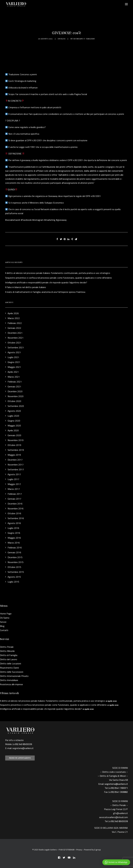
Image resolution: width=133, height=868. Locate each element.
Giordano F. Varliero (84, 39)
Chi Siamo (5, 618)
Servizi (3, 622)
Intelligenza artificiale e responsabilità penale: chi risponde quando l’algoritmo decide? (41, 709)
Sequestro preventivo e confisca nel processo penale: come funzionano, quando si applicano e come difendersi (53, 705)
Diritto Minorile (7, 651)
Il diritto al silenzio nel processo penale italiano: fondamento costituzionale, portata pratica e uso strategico (52, 701)
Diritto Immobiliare (9, 680)
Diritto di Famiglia (9, 655)
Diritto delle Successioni (12, 672)
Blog (63, 39)
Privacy (79, 850)
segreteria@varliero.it (23, 748)
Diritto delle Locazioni (11, 663)
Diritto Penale (7, 647)
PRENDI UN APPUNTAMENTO (20, 758)
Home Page (6, 614)
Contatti (4, 630)
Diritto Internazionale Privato (14, 676)
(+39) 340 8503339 (118, 821)
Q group (97, 850)
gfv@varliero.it (120, 813)
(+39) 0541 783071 (118, 788)
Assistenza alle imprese (11, 684)
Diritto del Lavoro (9, 659)
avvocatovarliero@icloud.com (113, 817)
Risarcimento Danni (9, 668)
